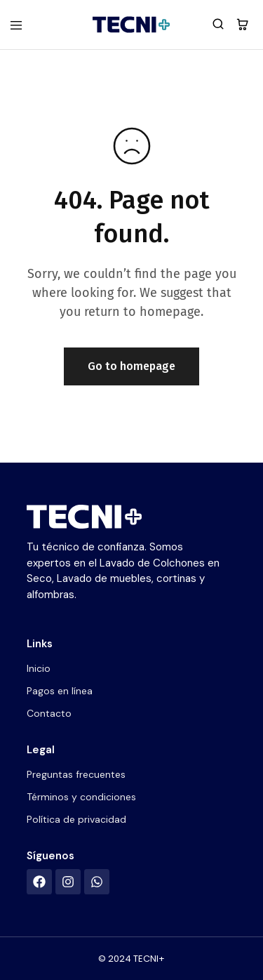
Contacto (49, 713)
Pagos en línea (60, 691)
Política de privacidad (76, 819)
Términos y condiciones (81, 797)
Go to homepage (131, 366)
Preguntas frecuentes (76, 774)
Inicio (39, 668)
